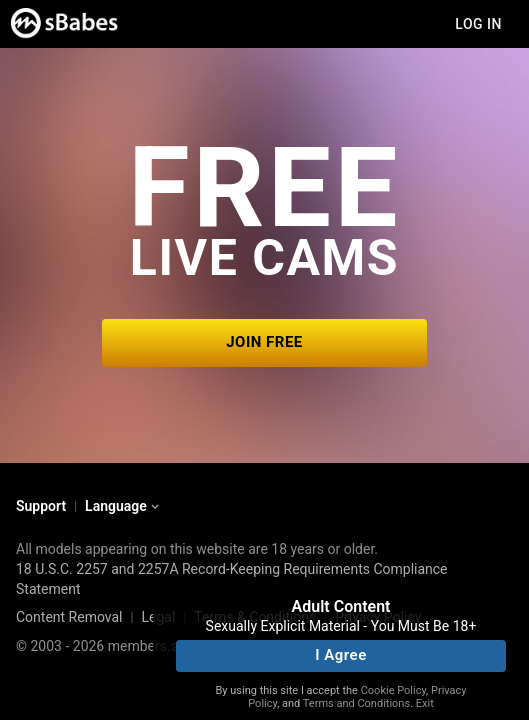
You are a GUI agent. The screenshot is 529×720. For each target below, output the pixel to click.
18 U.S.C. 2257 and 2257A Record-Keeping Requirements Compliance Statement (232, 579)
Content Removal (69, 617)
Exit (425, 703)
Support (41, 506)
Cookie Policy (393, 690)
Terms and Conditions (356, 703)
